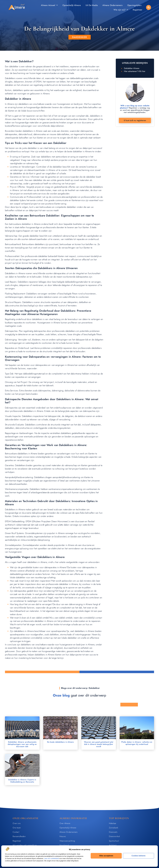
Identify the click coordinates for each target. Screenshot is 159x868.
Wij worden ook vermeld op (25, 845)
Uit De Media (92, 5)
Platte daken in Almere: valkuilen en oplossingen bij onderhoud (137, 743)
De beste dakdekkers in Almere (60, 742)
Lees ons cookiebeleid (51, 859)
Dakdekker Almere (132, 68)
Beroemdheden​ (19, 836)
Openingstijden (134, 5)
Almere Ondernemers (112, 5)
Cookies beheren (139, 856)
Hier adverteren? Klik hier (135, 71)
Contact (16, 832)
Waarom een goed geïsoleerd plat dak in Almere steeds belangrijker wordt (99, 744)
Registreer (138, 10)
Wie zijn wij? (121, 10)
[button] (149, 7)
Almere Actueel (49, 5)
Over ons (17, 823)
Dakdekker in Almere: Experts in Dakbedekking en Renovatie (22, 781)
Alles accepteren (106, 856)
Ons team (17, 828)
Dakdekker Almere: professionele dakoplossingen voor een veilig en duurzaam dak (22, 744)
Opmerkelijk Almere (72, 5)
